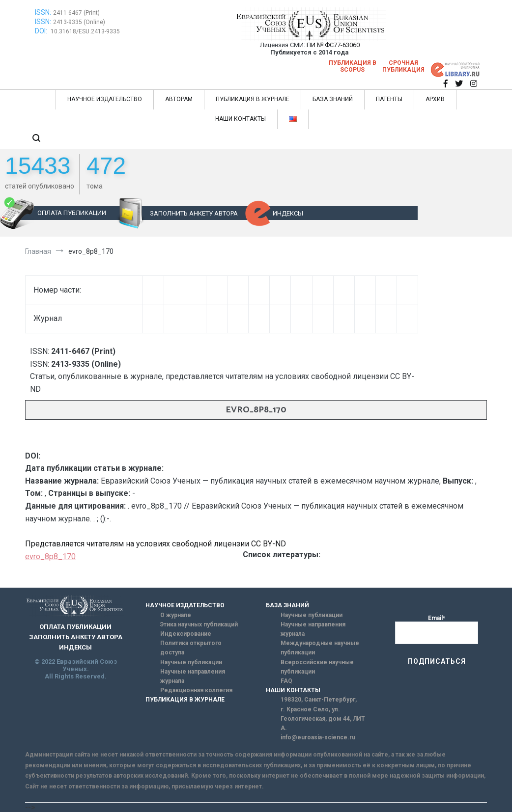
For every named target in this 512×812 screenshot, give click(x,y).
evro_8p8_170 (50, 556)
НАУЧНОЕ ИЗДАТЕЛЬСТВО (105, 99)
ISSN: (43, 12)
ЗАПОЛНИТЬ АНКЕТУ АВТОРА (194, 213)
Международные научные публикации (320, 648)
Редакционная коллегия (196, 690)
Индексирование (186, 634)
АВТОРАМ (179, 99)
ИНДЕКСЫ (288, 213)
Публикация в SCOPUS (353, 66)
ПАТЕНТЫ (389, 99)
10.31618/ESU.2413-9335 (85, 31)
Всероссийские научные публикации (317, 667)
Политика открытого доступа (191, 648)
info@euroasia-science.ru (318, 737)
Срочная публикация (403, 66)
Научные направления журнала (193, 676)
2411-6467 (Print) (76, 13)
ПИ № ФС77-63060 (333, 45)
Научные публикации (191, 662)
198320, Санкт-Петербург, (319, 700)
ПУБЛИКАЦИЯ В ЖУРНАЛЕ (253, 99)
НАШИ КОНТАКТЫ (241, 119)
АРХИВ (435, 99)
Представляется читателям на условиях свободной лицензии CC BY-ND (156, 544)
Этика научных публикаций (199, 624)
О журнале (176, 615)
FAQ (286, 681)
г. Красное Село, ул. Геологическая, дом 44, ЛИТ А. (323, 719)
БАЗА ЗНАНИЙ (333, 99)
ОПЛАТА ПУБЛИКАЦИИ (72, 213)
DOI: (42, 31)
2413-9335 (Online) (79, 22)
